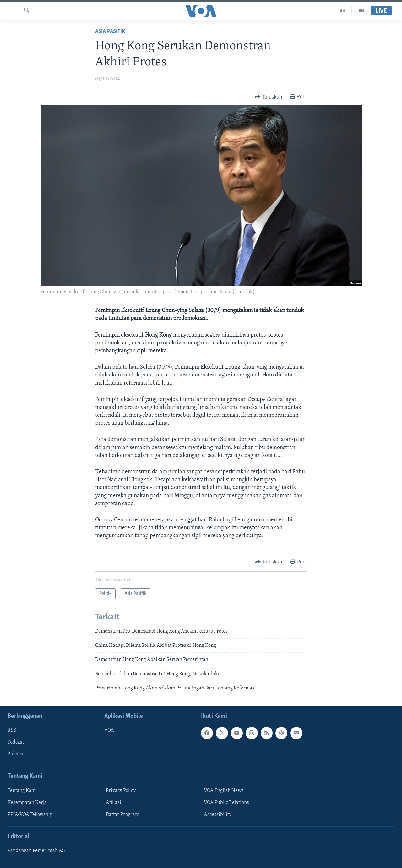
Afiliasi (114, 802)
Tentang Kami (22, 790)
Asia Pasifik (110, 32)
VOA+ (110, 730)
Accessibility (218, 814)
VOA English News (224, 790)
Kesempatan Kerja (27, 802)
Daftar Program (122, 814)
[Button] (268, 97)
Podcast (16, 742)
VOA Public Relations (226, 802)
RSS (12, 730)
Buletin (15, 754)
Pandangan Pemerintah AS (36, 851)
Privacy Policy (121, 790)
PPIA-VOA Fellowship (30, 814)
